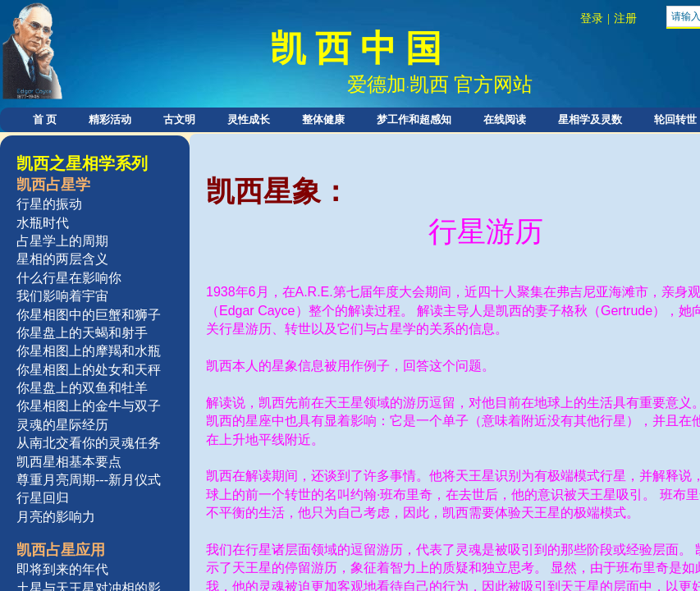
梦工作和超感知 (414, 119)
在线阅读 (505, 119)
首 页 (45, 119)
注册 (625, 18)
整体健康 (323, 119)
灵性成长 (249, 119)
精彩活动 (110, 119)
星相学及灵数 (590, 119)
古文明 (179, 119)
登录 (592, 18)
